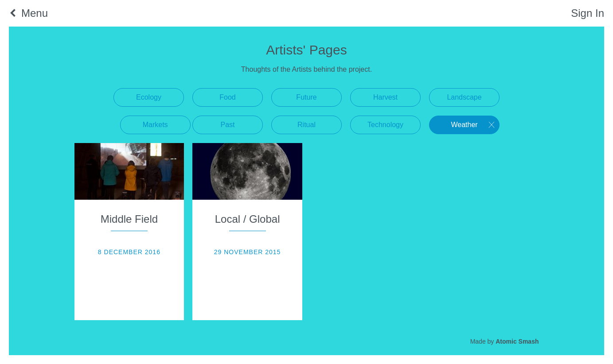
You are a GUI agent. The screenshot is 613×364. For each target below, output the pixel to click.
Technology (385, 125)
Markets (155, 125)
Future (306, 97)
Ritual (306, 125)
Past (227, 125)
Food (227, 97)
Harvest (385, 97)
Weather (464, 125)
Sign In (588, 13)
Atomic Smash (517, 341)
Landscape (464, 97)
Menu (35, 13)
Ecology (149, 97)
